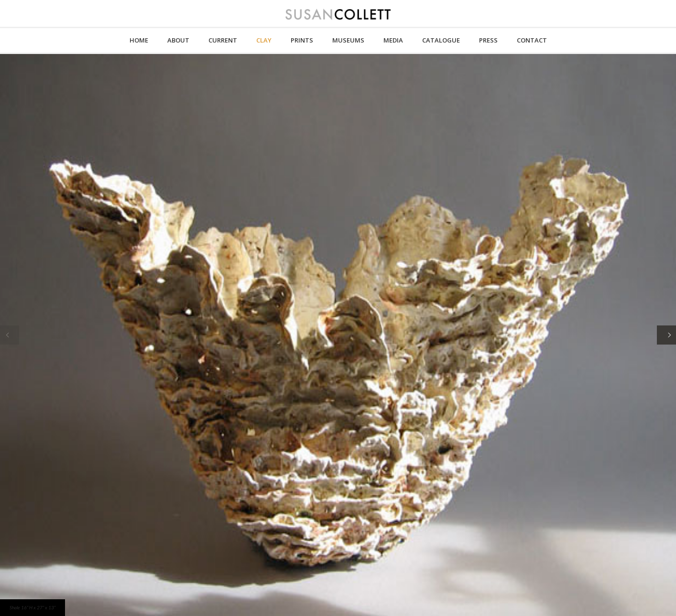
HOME (139, 40)
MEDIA (393, 40)
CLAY (264, 40)
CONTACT (532, 40)
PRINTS (302, 40)
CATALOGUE (441, 40)
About (178, 40)
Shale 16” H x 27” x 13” (33, 607)
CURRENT (223, 40)
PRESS (488, 40)
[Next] (666, 335)
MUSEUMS (348, 40)
